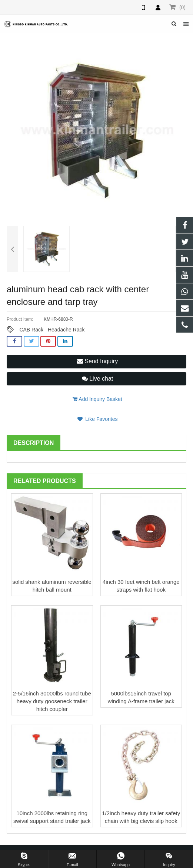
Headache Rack (66, 330)
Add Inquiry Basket (97, 399)
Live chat (97, 379)
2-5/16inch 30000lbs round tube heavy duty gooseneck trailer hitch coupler (52, 701)
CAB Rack (31, 330)
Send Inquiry (97, 361)
